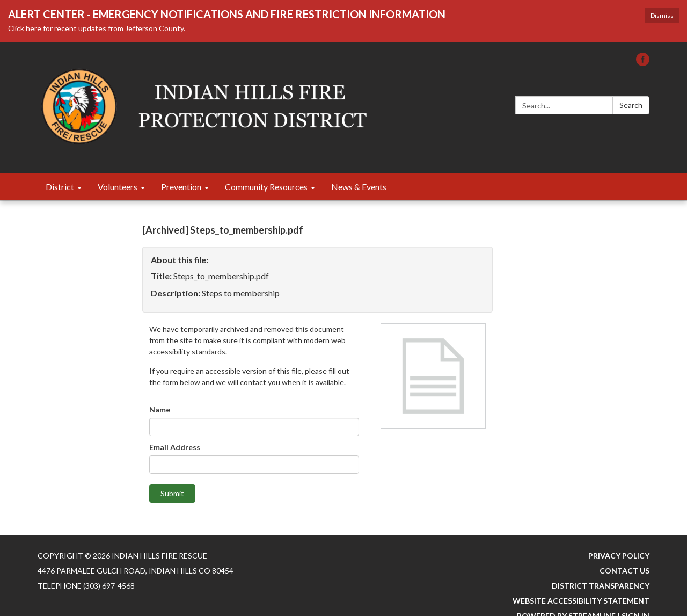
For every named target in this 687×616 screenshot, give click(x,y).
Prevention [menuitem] (181, 187)
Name (160, 410)
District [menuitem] (60, 187)
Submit (172, 493)
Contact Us (624, 571)
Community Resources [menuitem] (266, 187)
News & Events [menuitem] (359, 187)
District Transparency (601, 586)
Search (631, 105)
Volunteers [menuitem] (118, 187)
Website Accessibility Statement (581, 601)
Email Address (175, 447)
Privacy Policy (619, 556)
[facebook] (643, 63)
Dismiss (662, 15)
